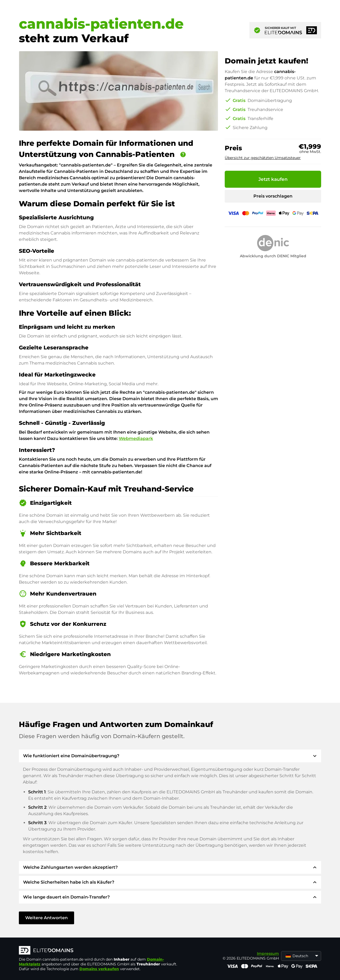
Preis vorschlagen (273, 196)
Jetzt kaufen (273, 179)
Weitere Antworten (46, 918)
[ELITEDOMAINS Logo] (99, 951)
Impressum (268, 953)
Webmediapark (136, 438)
